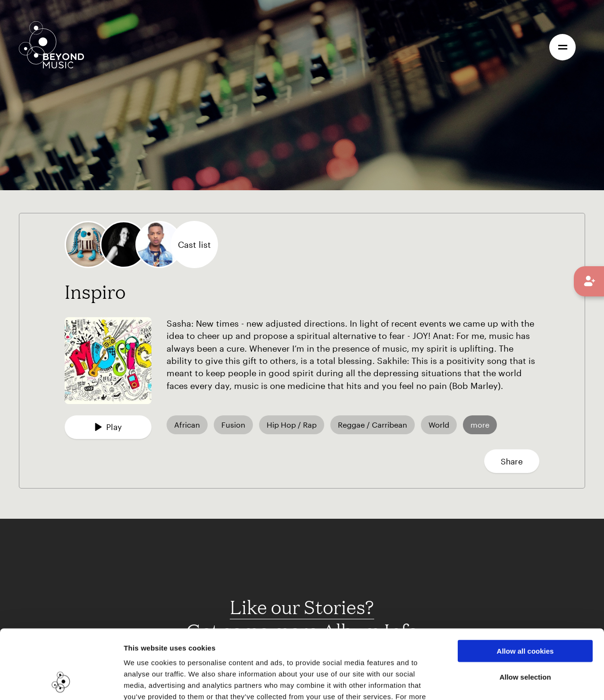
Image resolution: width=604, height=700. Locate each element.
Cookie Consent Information (243, 643)
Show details (485, 681)
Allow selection (525, 612)
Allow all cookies (525, 586)
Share (512, 461)
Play (108, 427)
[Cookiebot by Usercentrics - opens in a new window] (61, 682)
